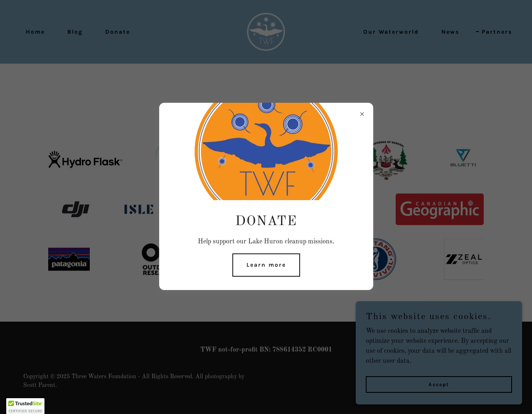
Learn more (266, 265)
